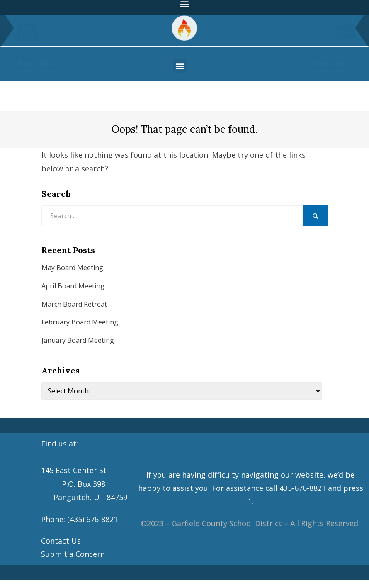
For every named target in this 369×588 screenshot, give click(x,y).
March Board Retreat (74, 304)
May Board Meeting (72, 268)
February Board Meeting (80, 322)
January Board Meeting (78, 340)
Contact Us (61, 541)
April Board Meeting (73, 286)
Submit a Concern (73, 554)
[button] (180, 66)
